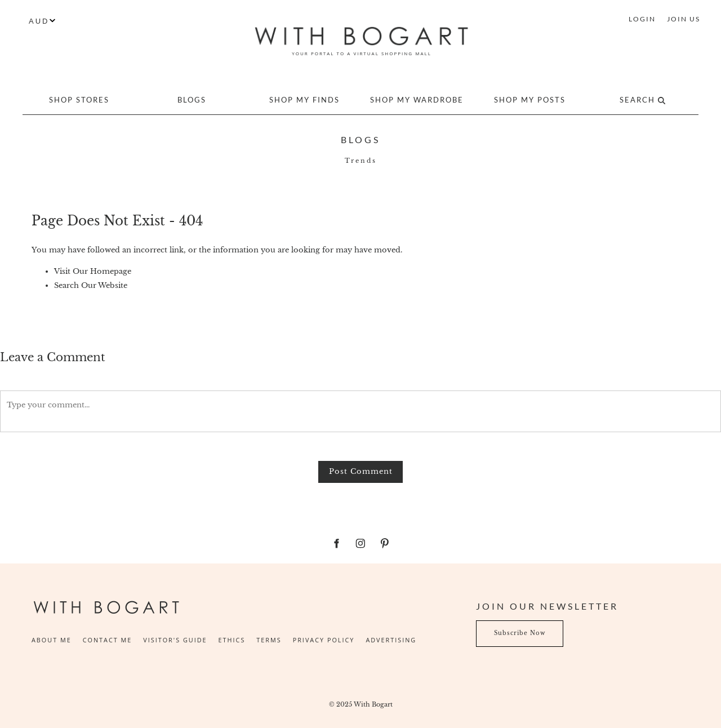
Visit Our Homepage (93, 271)
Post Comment (361, 471)
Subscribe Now (502, 627)
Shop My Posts (530, 100)
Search (642, 100)
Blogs (192, 100)
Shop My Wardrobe (417, 100)
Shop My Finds (304, 100)
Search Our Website (91, 285)
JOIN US (684, 19)
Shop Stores (79, 100)
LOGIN (642, 19)
